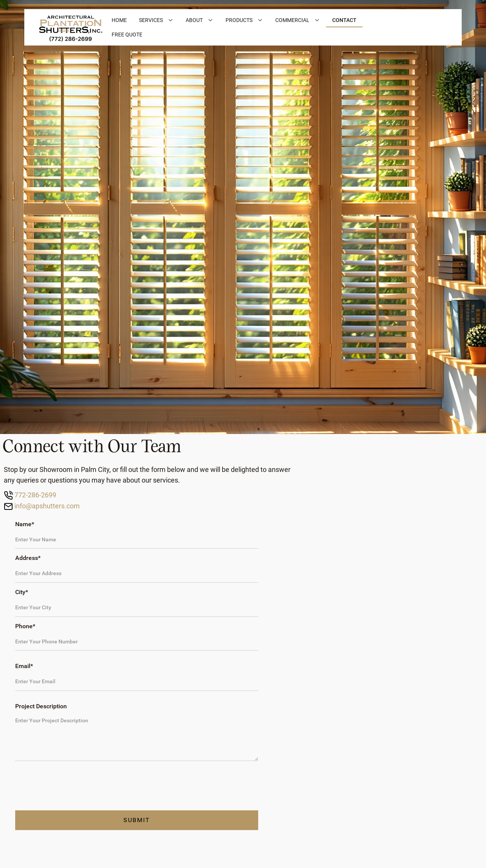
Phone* (25, 626)
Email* (24, 666)
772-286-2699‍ (35, 495)
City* (22, 592)
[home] (71, 27)
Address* (28, 558)
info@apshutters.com (46, 506)
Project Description (41, 706)
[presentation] (73, 786)
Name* (25, 524)
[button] (156, 20)
